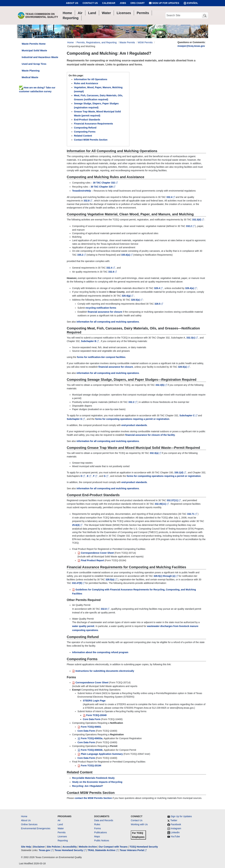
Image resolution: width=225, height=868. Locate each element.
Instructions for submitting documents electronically (103, 671)
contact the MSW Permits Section (93, 798)
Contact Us (90, 3)
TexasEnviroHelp (82, 191)
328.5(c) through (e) (166, 576)
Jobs (123, 3)
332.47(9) (79, 583)
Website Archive (88, 847)
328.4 (159, 288)
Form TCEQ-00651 (89, 727)
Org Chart (137, 3)
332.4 (171, 197)
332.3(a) (156, 453)
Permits (62, 832)
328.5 (159, 304)
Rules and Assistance (86, 83)
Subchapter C (189, 415)
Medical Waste (30, 77)
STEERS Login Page (94, 701)
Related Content (83, 136)
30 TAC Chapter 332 (105, 183)
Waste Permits (127, 42)
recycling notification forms (101, 308)
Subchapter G (76, 419)
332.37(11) (174, 500)
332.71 (192, 514)
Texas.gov (46, 850)
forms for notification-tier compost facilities (101, 357)
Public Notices (102, 840)
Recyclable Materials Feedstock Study (93, 778)
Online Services (29, 824)
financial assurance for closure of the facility (150, 435)
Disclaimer (39, 847)
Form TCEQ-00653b (90, 750)
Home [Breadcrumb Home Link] (71, 42)
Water (61, 828)
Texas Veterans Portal (133, 850)
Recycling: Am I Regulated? (88, 786)
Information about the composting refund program (100, 652)
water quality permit (83, 626)
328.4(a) (191, 288)
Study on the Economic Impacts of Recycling (97, 782)
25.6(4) (78, 525)
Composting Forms (85, 132)
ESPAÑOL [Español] (191, 3)
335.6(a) (127, 255)
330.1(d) (181, 472)
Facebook (176, 824)
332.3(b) (162, 385)
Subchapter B (90, 341)
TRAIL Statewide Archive (103, 850)
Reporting (63, 840)
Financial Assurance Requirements (94, 124)
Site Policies (54, 847)
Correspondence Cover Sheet (96, 553)
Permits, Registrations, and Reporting (97, 42)
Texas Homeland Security (70, 850)
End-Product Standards (87, 120)
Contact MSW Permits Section (91, 140)
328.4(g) (128, 296)
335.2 (82, 255)
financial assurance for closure (105, 312)
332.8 (88, 201)
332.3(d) (198, 220)
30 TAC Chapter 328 (103, 187)
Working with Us (139, 824)
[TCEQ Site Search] (205, 16)
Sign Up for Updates (164, 3)
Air (59, 820)
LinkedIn (175, 832)
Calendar (109, 3)
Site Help (26, 847)
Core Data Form (92, 719)
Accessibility (70, 847)
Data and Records (104, 820)
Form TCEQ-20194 (89, 766)
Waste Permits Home (34, 44)
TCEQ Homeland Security (144, 847)
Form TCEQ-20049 (95, 715)
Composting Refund (85, 128)
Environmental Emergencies (36, 828)
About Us (72, 3)
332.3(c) (192, 338)
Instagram (176, 828)
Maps (97, 836)
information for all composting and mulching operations (108, 322)
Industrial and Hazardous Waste (40, 57)
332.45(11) (162, 504)
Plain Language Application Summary (100, 754)
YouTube (175, 836)
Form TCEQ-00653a (90, 738)
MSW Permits (145, 42)
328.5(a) (137, 300)
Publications (101, 832)
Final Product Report (91, 560)
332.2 (191, 226)
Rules (97, 824)
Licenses (62, 836)
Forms (98, 828)
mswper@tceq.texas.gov (191, 46)
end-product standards (134, 425)
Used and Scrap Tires (34, 64)
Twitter (174, 820)
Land (60, 824)
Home (24, 816)
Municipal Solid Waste (34, 50)
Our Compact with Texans (113, 847)
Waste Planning (31, 71)
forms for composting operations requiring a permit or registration (132, 419)
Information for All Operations (91, 79)
